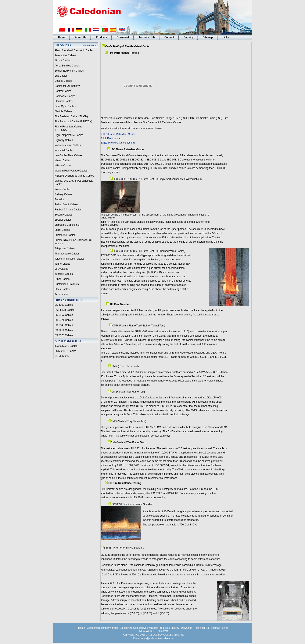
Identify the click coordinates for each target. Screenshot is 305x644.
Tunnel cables (62, 264)
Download (123, 37)
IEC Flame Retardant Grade (119, 134)
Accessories (62, 294)
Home (62, 37)
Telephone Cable (64, 249)
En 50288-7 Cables (66, 351)
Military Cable (62, 166)
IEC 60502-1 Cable (65, 346)
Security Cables (64, 215)
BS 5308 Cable (63, 305)
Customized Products (67, 284)
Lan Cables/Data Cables (68, 155)
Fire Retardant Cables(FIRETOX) (73, 122)
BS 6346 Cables (64, 325)
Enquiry (188, 37)
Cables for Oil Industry (67, 86)
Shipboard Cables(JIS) (67, 225)
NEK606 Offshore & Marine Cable (74, 176)
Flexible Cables (63, 111)
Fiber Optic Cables (65, 106)
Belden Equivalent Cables (69, 71)
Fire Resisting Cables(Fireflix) (71, 116)
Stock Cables (62, 289)
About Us (81, 37)
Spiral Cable (62, 230)
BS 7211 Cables (64, 330)
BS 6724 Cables (64, 320)
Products (101, 37)
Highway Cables (64, 140)
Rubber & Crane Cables (68, 210)
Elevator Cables (64, 101)
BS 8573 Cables (64, 335)
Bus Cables (61, 76)
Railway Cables (63, 194)
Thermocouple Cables (67, 254)
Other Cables (62, 279)
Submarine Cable (64, 235)
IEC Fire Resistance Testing (119, 143)
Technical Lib (147, 37)
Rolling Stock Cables (66, 205)
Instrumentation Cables (68, 145)
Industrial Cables (64, 150)
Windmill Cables (64, 274)
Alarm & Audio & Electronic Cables (74, 50)
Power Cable (62, 189)
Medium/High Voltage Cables (71, 171)
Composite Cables (65, 96)
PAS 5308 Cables (65, 310)
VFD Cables (62, 269)
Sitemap (208, 37)
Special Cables (63, 220)
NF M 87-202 (62, 356)
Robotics (60, 199)
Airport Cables (63, 61)
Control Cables (63, 91)
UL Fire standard (113, 138)
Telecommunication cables (70, 259)
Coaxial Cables (63, 81)
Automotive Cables (65, 55)
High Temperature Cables (69, 135)
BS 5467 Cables (64, 315)
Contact (169, 37)
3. (102, 143)
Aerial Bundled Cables (67, 66)
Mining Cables (63, 160)
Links (226, 37)
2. (102, 138)
